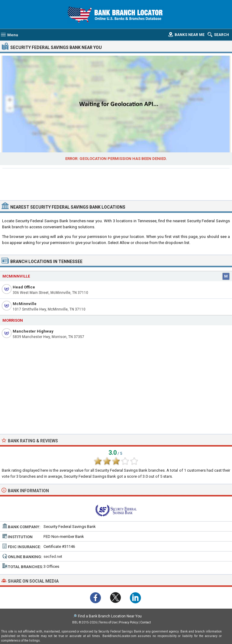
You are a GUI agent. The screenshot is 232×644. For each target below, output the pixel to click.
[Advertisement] (116, 184)
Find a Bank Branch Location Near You (110, 616)
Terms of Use (108, 622)
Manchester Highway (33, 331)
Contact (145, 622)
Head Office (24, 287)
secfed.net (53, 556)
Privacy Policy (129, 622)
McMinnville (25, 304)
